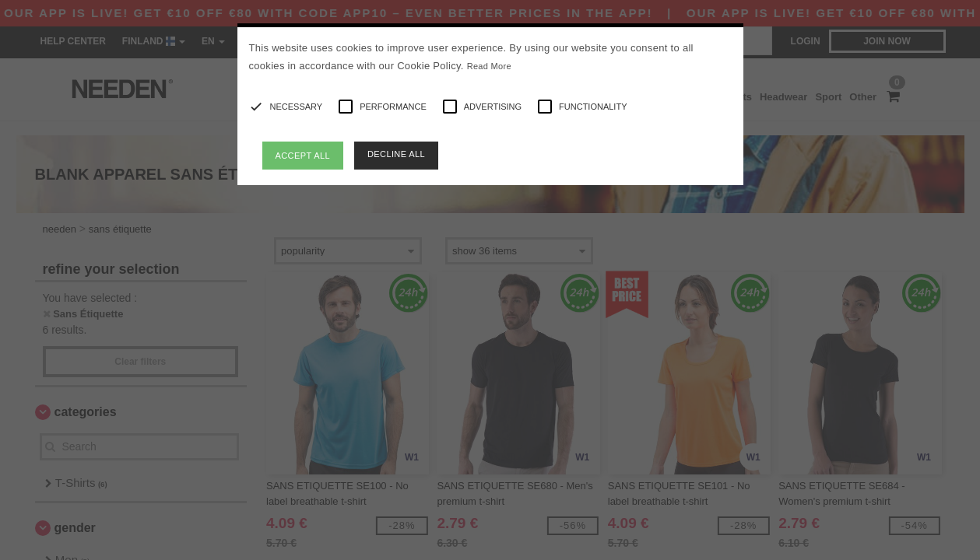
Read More (489, 66)
